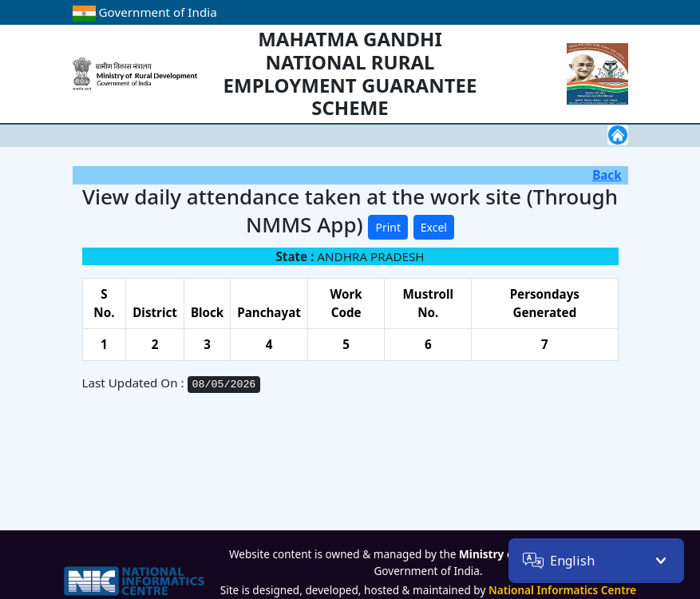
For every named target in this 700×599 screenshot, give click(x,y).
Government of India (145, 12)
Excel (434, 227)
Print (388, 227)
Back (607, 175)
